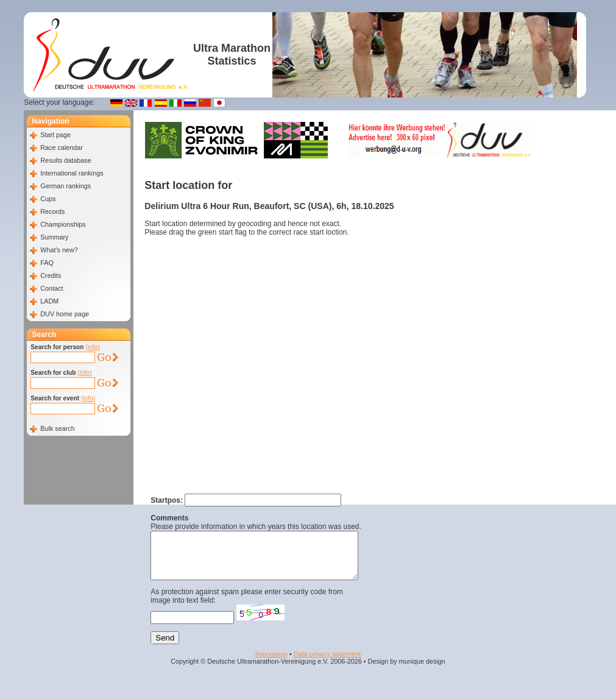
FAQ (47, 263)
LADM (49, 301)
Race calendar (62, 147)
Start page (55, 135)
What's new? (59, 250)
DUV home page (65, 314)
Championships (63, 224)
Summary (54, 237)
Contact (51, 288)
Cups (48, 199)
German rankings (65, 186)
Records (52, 211)
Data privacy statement (327, 663)
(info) (92, 347)
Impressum (271, 663)
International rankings (72, 173)
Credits (51, 275)
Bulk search (57, 428)
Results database (65, 160)
